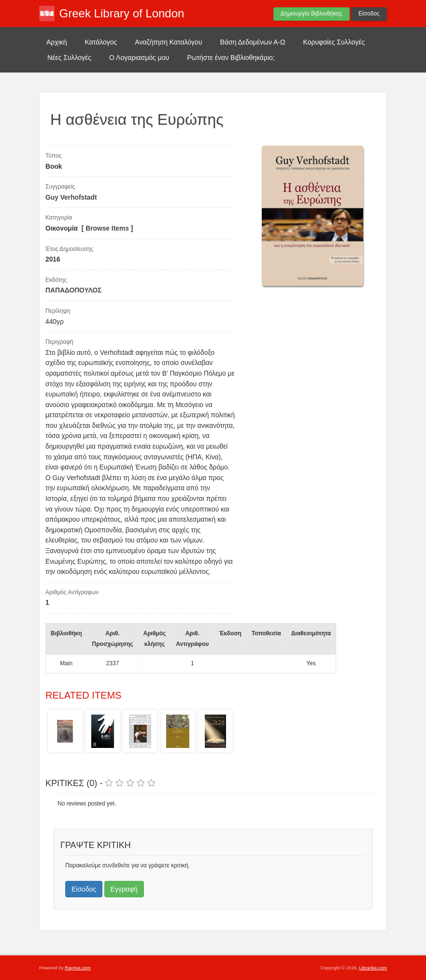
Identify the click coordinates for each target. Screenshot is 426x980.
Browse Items (107, 228)
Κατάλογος (101, 42)
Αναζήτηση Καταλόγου (168, 42)
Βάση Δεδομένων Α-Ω (253, 42)
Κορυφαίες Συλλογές (334, 42)
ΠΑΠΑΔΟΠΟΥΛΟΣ (73, 290)
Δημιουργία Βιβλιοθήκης (312, 14)
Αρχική (57, 42)
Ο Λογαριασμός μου (139, 58)
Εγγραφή (124, 889)
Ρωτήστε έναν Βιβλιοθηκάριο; (231, 58)
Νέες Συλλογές (69, 58)
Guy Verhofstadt (71, 197)
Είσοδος (369, 14)
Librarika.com (373, 968)
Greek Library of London (122, 13)
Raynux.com (78, 968)
